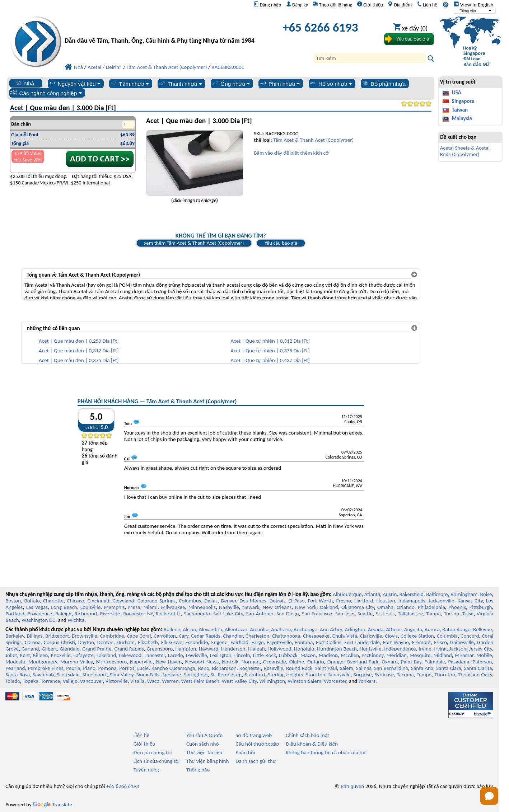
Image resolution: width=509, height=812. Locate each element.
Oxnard (390, 662)
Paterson (482, 662)
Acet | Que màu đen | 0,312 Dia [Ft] (79, 351)
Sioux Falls (148, 675)
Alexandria (210, 629)
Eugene (219, 642)
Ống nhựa (230, 84)
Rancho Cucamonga (173, 668)
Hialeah (256, 649)
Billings (35, 636)
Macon (308, 655)
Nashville (229, 607)
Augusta (413, 629)
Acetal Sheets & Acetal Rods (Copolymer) (465, 151)
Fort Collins (329, 642)
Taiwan (460, 110)
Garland (30, 649)
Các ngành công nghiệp (46, 93)
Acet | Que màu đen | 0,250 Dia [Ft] (79, 341)
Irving (440, 649)
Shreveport (95, 675)
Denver (228, 601)
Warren (170, 681)
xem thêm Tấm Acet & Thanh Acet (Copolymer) (194, 243)
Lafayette (84, 655)
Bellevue (483, 629)
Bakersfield (412, 594)
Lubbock (288, 655)
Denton (106, 642)
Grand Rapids (129, 649)
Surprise (363, 675)
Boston (13, 601)
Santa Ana (422, 668)
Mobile (484, 655)
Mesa (134, 607)
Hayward (209, 649)
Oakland (329, 607)
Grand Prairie (97, 649)
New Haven (169, 662)
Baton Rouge (456, 629)
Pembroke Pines (45, 668)
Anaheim (281, 629)
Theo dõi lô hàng (333, 5)
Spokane (172, 675)
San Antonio (260, 614)
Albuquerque (347, 594)
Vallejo (70, 681)
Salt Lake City (228, 614)
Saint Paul (326, 668)
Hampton (186, 649)
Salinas (364, 668)
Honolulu (304, 649)
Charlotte (53, 601)
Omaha (385, 607)
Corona (33, 642)
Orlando (406, 607)
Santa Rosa (18, 675)
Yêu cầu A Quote (204, 735)
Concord (470, 636)
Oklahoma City (358, 607)
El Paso (296, 601)
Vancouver (92, 681)
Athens (394, 629)
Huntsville (371, 649)
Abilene (172, 629)
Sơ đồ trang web (254, 735)
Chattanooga (286, 636)
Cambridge (112, 636)
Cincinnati (98, 601)
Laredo (176, 655)
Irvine (425, 649)
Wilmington (272, 681)
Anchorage (305, 629)
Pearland (15, 668)
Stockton (316, 675)
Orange (335, 662)
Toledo (13, 681)
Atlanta (372, 594)
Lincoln (242, 655)
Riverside (110, 614)
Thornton (445, 675)
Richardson (224, 668)
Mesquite (420, 655)
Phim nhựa (279, 84)
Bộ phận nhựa (384, 84)
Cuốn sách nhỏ (203, 744)
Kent (25, 655)
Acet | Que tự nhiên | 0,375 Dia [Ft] (270, 351)
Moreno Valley (76, 662)
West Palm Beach (200, 681)
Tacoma (405, 675)
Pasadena (459, 662)
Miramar (464, 655)
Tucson (451, 614)
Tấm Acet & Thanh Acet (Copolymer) (313, 140)
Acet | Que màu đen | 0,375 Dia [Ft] (79, 360)
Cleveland (123, 601)
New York (306, 607)
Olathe (297, 662)
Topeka (31, 681)
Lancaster (155, 655)
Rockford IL (168, 614)
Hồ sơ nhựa (331, 84)
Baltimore (437, 594)
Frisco (440, 642)
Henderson (233, 649)
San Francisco (317, 614)
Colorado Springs (157, 601)
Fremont (422, 642)
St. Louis (385, 614)
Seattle (365, 614)
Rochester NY (138, 614)
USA (457, 93)
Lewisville (197, 655)
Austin (390, 594)
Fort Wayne (396, 642)
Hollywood (279, 649)
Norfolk (230, 662)
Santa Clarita (478, 668)
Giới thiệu (370, 5)
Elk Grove (172, 642)
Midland (443, 655)
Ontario (316, 662)
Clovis (391, 636)
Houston (386, 601)
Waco (153, 681)
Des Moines (253, 601)
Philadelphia (431, 607)
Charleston (257, 636)
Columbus (190, 601)
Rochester (250, 668)
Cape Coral (139, 636)
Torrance (51, 681)
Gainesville (462, 642)
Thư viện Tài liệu (204, 752)
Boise (486, 594)
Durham (126, 642)
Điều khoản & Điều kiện (312, 744)
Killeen (40, 655)
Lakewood (130, 655)
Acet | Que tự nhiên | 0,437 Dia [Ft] (270, 360)
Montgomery (43, 662)
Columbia (447, 636)
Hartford (364, 601)
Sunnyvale (339, 675)
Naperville (141, 662)
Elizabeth (148, 642)
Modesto (15, 662)
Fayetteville (279, 642)
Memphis (114, 607)
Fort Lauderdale (362, 642)
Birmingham (464, 594)
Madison (328, 655)
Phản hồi (245, 752)
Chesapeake (316, 636)
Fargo (258, 642)
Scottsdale (68, 675)
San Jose (345, 614)
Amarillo (259, 629)
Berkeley (15, 636)
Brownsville (85, 636)
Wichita (76, 620)
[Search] (370, 58)
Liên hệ (427, 5)
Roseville (274, 668)
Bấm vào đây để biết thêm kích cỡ (291, 153)
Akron (189, 629)
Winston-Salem (304, 681)
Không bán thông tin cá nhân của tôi (326, 752)
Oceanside (274, 662)
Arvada (376, 629)
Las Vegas (37, 607)
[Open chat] (489, 796)
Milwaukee (173, 607)
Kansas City (470, 601)
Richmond (86, 614)
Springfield (196, 675)
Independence (400, 649)
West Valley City (239, 681)
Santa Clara (449, 668)
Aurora (432, 629)
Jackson (458, 649)
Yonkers (367, 681)
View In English (473, 5)
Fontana (304, 642)
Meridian (397, 655)
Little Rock (265, 655)
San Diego (288, 614)
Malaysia (462, 118)
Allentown (236, 629)
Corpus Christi (59, 642)
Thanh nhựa (180, 84)
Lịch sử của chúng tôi (157, 761)
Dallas (211, 601)
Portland (15, 614)
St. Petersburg (226, 675)
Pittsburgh (480, 607)
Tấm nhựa (129, 84)
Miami (151, 607)
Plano (89, 668)
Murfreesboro (111, 662)
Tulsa (468, 614)
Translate (52, 804)
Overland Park (363, 662)
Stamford (255, 675)
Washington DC (38, 620)
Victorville (117, 681)
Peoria (73, 668)
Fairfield (239, 642)
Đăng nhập (267, 5)
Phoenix (457, 607)
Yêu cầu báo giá (281, 243)
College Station (417, 636)
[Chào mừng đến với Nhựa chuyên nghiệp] (161, 29)
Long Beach (64, 607)
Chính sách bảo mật (307, 735)
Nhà (24, 83)
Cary (184, 636)
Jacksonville (442, 601)
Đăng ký (297, 5)
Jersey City (481, 649)
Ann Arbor (331, 629)
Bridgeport (57, 636)
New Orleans (277, 607)
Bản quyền (352, 786)
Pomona (107, 668)
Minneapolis (202, 607)
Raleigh (63, 614)
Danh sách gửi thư (256, 761)
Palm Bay (411, 662)
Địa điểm (400, 5)
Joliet (11, 655)
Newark (251, 607)
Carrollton (165, 636)
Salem (347, 668)
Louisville (90, 607)
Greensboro (159, 649)
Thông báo (198, 770)
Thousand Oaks (475, 675)
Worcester (335, 681)
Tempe (424, 675)
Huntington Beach (337, 649)
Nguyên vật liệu (74, 84)
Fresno (344, 601)
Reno (204, 668)
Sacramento (197, 614)
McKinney (373, 655)
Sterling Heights (285, 675)
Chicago (75, 601)
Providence (40, 614)
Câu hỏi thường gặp (257, 744)
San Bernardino (391, 668)
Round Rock (299, 668)
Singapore (463, 101)
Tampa (433, 614)
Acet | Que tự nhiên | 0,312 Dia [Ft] (270, 341)
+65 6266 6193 (320, 27)
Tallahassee (410, 614)
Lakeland (106, 655)
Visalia (137, 681)
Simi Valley (122, 675)
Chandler (233, 636)
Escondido (197, 642)
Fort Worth (321, 601)
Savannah (43, 675)
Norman (251, 662)
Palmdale (435, 662)
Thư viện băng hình (208, 761)
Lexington (221, 655)
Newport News (202, 662)
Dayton (86, 642)
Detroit (277, 601)
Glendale (69, 649)
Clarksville (371, 636)
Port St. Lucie (134, 668)
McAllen (350, 655)
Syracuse (384, 675)
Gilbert (49, 649)
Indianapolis (412, 601)
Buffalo (32, 601)
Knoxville (61, 655)
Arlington (355, 629)
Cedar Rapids (206, 636)
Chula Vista (345, 636)
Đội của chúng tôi (153, 752)
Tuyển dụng (146, 770)
